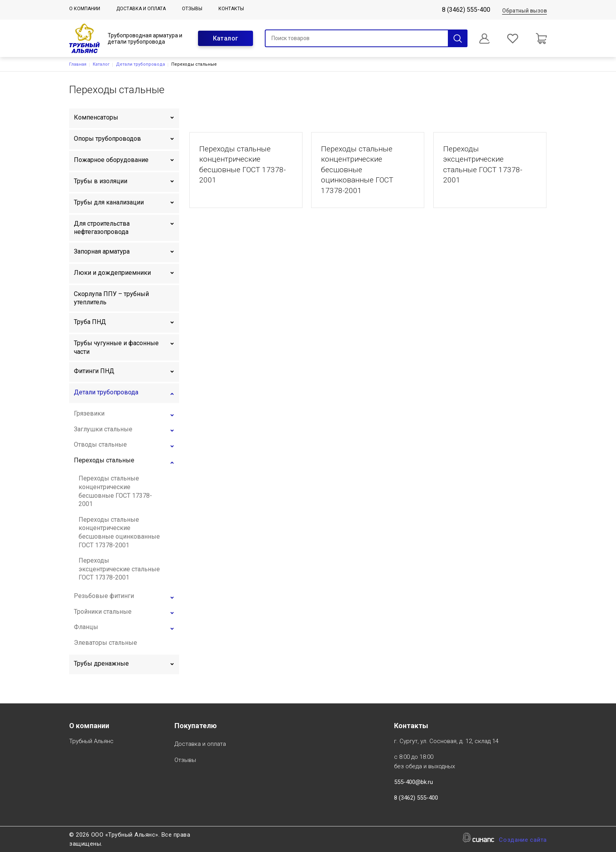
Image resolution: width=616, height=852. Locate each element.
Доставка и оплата (141, 9)
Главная (78, 64)
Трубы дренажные (101, 663)
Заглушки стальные (103, 429)
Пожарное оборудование (111, 160)
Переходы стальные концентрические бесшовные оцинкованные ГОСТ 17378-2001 (119, 532)
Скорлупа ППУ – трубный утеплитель (111, 298)
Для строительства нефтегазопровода (102, 228)
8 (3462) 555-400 (466, 10)
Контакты (231, 9)
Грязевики (89, 413)
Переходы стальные (104, 460)
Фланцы (86, 627)
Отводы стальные (100, 444)
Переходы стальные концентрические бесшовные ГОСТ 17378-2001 (115, 491)
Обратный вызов (524, 11)
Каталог (226, 38)
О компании (85, 9)
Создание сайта (523, 840)
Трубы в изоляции (101, 181)
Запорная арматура (102, 251)
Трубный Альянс (91, 742)
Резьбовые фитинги (104, 596)
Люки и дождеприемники (112, 273)
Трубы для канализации (109, 202)
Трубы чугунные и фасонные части (116, 347)
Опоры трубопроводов (107, 139)
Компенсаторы (96, 117)
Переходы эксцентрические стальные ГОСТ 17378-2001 (119, 569)
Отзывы (192, 9)
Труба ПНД (90, 322)
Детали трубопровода (140, 64)
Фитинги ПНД (94, 371)
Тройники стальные (103, 612)
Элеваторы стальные (105, 643)
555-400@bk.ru (413, 782)
